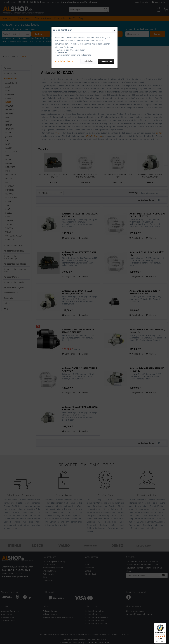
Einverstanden (106, 61)
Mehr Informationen (64, 61)
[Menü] (165, 625)
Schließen (89, 61)
